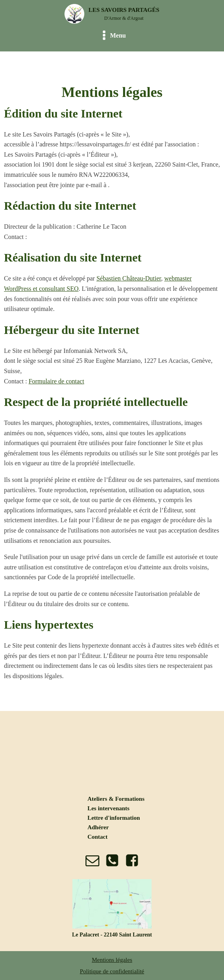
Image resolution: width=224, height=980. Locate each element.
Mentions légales (112, 960)
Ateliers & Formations (116, 799)
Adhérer (98, 827)
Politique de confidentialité (112, 971)
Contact (98, 837)
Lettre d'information (114, 818)
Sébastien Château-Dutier (129, 278)
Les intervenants (108, 808)
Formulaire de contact (56, 381)
